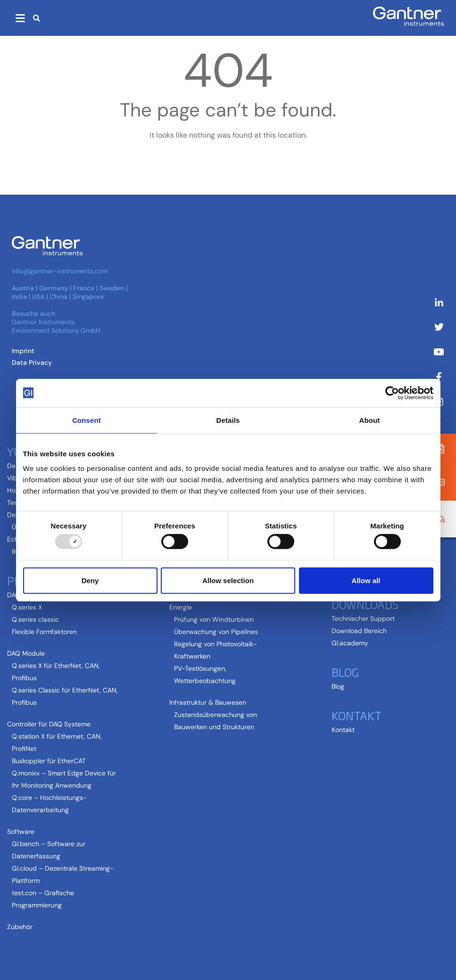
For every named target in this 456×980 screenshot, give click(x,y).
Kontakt (357, 715)
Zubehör (20, 927)
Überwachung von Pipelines (216, 632)
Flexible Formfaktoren (44, 632)
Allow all (366, 580)
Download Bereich (359, 631)
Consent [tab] (87, 420)
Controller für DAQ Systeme (49, 724)
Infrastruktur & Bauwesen (208, 702)
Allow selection (228, 580)
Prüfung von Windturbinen (214, 619)
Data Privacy (32, 362)
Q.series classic (35, 619)
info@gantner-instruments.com (60, 271)
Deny (90, 580)
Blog (345, 672)
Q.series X (27, 607)
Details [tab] (228, 420)
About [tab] (370, 420)
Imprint (23, 351)
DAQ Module (26, 653)
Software (21, 832)
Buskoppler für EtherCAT (49, 761)
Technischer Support (363, 618)
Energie (181, 607)
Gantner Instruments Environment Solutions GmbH (56, 326)
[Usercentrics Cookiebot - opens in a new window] (392, 393)
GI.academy (350, 643)
